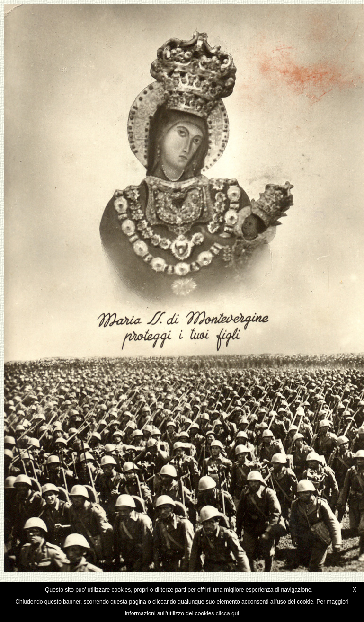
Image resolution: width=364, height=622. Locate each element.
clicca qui (227, 613)
